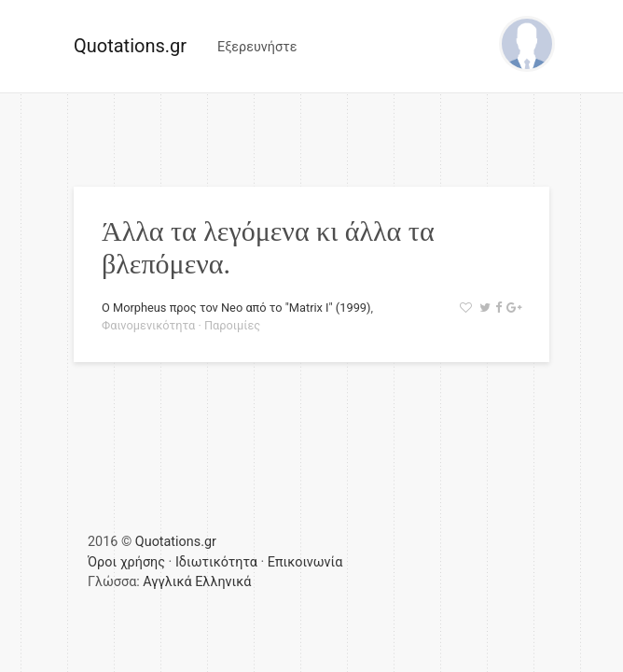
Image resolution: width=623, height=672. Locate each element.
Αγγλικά (167, 582)
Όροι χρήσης (126, 562)
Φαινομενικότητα (148, 325)
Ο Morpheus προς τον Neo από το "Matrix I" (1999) (236, 308)
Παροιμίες (232, 325)
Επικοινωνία (305, 562)
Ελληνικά (223, 582)
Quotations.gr (130, 46)
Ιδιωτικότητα (216, 562)
